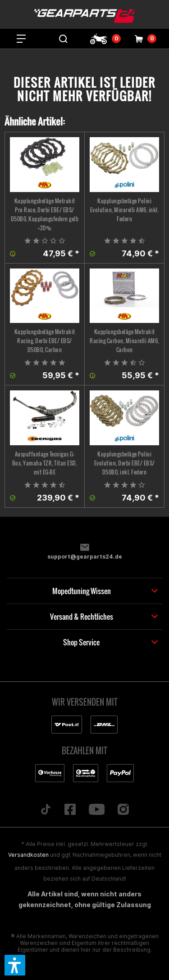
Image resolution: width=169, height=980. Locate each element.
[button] (15, 965)
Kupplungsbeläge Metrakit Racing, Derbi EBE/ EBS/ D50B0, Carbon (45, 341)
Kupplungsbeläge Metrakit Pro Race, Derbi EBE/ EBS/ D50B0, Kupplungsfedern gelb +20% (45, 214)
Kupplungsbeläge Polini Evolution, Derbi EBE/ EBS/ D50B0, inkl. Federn (125, 463)
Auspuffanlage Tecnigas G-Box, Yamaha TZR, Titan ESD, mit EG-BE (45, 463)
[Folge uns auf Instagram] (123, 810)
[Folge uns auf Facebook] (70, 810)
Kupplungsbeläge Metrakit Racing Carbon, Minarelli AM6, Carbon (124, 341)
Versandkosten (28, 855)
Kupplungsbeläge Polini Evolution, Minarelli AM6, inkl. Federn (125, 210)
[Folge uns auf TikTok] (46, 810)
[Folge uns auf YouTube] (97, 810)
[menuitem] (21, 39)
